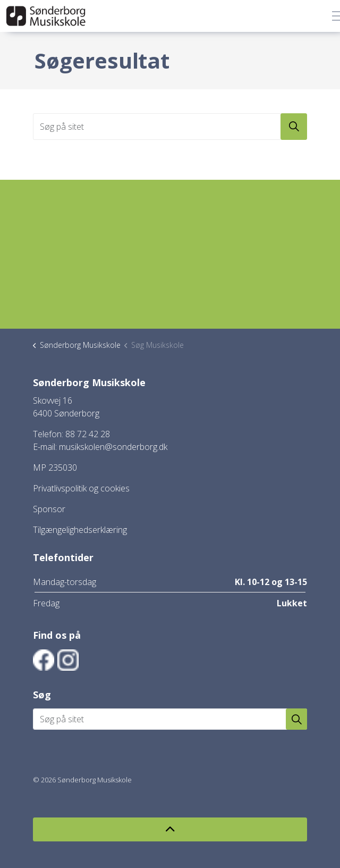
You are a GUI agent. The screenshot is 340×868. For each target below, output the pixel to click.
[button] (294, 127)
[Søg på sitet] (170, 127)
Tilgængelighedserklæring (80, 530)
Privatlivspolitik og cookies (81, 488)
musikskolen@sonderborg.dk (113, 447)
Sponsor (49, 509)
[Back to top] (170, 829)
